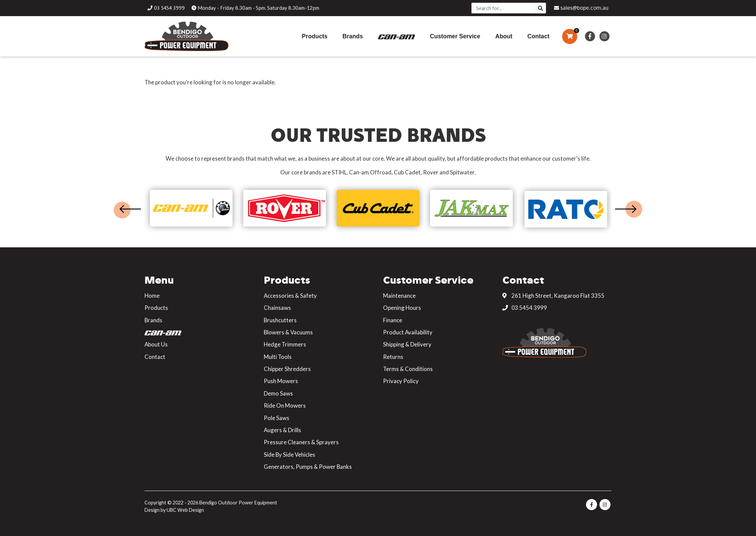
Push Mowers (281, 381)
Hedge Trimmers (285, 344)
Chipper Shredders (287, 369)
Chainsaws (277, 308)
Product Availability (408, 332)
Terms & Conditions (408, 369)
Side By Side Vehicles (289, 455)
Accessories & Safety (290, 296)
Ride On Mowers (285, 405)
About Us (156, 344)
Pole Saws (277, 418)
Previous (130, 209)
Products (156, 308)
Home (152, 296)
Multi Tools (278, 357)
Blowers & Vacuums (288, 332)
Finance (393, 320)
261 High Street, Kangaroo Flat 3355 (553, 296)
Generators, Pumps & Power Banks (308, 467)
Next (626, 209)
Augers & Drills (282, 430)
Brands (153, 320)
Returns (393, 357)
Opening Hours (402, 308)
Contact (155, 357)
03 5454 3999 (525, 308)
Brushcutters (280, 320)
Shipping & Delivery (407, 344)
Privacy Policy (401, 381)
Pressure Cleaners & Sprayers (301, 442)
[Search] (503, 8)
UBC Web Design (185, 510)
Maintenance (399, 296)
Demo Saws (278, 393)
